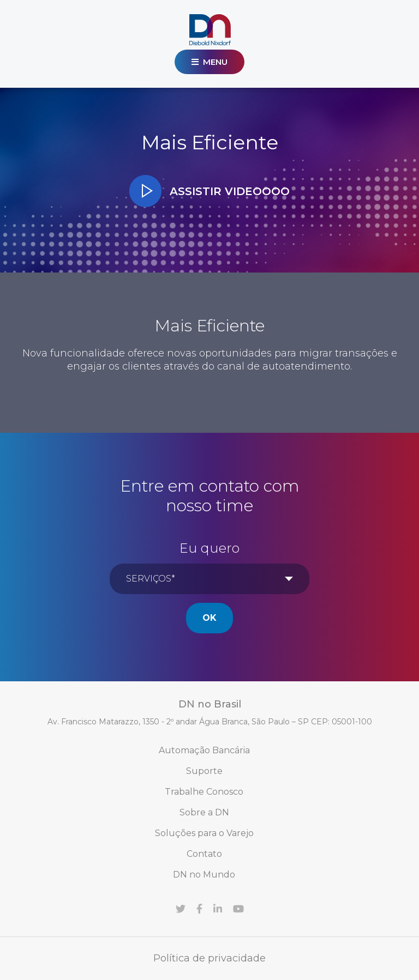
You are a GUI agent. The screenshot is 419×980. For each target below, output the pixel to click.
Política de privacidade (209, 958)
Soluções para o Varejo (204, 833)
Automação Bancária (204, 750)
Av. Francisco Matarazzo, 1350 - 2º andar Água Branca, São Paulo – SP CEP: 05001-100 (210, 722)
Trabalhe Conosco (204, 792)
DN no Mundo (204, 875)
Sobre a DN (204, 812)
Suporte (204, 771)
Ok (209, 618)
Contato (204, 854)
